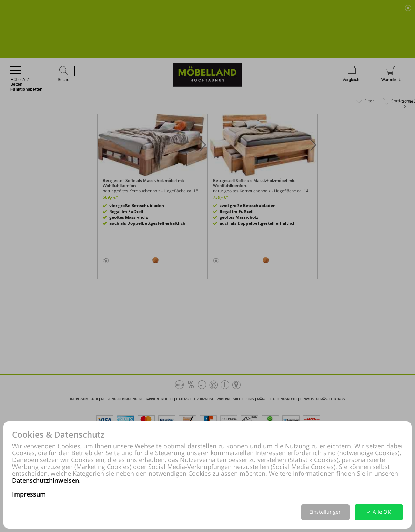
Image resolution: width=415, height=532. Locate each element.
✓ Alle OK (379, 512)
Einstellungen (326, 512)
